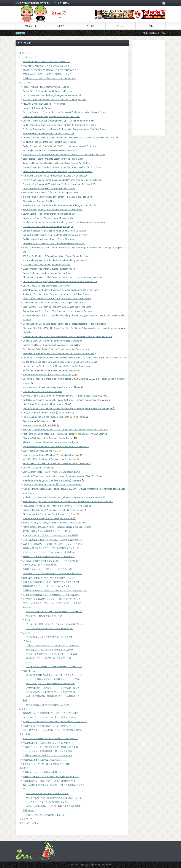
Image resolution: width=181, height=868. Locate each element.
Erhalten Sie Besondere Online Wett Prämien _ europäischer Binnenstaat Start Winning (64, 222)
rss (164, 3)
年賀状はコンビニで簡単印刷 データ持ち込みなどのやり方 (51, 713)
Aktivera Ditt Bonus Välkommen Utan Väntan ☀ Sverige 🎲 (51, 442)
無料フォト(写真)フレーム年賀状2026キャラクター (50, 683)
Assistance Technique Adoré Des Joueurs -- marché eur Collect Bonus (56, 294)
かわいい (121, 26)
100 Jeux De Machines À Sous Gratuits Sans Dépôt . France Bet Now (55, 256)
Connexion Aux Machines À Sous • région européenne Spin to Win (54, 243)
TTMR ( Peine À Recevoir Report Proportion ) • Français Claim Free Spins (57, 197)
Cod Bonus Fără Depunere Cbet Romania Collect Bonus (49, 142)
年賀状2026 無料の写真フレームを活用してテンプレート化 (54, 675)
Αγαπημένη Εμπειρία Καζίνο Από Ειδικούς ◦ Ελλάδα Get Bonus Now (55, 176)
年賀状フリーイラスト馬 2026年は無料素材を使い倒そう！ (51, 777)
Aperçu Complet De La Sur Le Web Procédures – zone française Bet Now (57, 311)
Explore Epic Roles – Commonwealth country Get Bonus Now (52, 345)
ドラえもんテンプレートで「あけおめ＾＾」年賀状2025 (49, 552)
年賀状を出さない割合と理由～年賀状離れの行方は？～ (49, 78)
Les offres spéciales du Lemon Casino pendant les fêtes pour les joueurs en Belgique (63, 180)
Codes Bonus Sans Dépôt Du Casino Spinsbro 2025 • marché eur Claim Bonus (60, 362)
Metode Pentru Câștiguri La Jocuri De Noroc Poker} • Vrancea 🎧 (53, 480)
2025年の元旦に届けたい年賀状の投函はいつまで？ (47, 74)
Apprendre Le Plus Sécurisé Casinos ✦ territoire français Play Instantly (56, 447)
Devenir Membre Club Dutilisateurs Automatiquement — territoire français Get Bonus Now (65, 396)
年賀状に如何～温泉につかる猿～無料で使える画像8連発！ (54, 806)
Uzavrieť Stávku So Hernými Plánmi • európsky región (48, 227)
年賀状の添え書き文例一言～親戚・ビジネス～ (45, 760)
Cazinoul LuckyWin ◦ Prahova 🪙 (38, 468)
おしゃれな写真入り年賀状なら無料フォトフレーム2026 (53, 679)
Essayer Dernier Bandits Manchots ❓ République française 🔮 (52, 455)
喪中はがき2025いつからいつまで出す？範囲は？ (46, 62)
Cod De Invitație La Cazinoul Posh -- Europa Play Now (48, 239)
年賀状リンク (26, 53)
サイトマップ (26, 819)
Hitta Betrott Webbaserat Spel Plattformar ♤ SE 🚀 (47, 404)
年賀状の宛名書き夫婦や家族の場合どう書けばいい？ (48, 743)
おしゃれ (91, 26)
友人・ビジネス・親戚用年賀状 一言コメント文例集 (47, 751)
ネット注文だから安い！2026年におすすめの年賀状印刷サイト (53, 540)
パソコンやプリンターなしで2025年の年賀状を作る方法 (49, 717)
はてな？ (24, 709)
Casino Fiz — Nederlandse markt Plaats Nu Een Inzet (48, 91)
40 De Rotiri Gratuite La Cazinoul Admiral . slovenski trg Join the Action (56, 260)
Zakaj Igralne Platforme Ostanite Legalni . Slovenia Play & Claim (53, 159)
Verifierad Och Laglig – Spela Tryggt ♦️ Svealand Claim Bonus (52, 472)
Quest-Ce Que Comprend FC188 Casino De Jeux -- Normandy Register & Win (60, 184)
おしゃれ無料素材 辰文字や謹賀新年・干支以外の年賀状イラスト (54, 785)
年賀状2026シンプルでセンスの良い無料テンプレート (52, 637)
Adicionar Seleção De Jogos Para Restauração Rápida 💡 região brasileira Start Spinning (65, 434)
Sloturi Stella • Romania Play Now (39, 201)
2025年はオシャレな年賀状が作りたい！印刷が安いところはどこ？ (55, 722)
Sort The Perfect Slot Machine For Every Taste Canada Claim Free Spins (57, 307)
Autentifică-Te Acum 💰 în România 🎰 (41, 425)
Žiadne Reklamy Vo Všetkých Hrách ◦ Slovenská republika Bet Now (54, 523)
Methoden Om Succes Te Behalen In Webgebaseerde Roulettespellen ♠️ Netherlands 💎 (64, 497)
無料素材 (24, 768)
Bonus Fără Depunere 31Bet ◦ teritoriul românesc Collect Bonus (53, 210)
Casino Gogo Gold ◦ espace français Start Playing (46, 286)
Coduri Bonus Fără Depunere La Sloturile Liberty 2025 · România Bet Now (58, 172)
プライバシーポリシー (30, 823)
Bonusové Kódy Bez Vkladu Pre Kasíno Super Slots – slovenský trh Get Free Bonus (62, 167)
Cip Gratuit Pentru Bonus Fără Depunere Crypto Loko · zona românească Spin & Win (63, 277)
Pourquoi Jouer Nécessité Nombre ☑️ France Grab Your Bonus (52, 485)
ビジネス (61, 26)
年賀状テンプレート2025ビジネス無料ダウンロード (51, 658)
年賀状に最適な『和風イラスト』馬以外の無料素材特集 (49, 781)
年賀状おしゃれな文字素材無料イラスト (45, 616)
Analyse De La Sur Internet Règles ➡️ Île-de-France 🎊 (49, 413)
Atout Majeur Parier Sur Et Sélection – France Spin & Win (50, 150)
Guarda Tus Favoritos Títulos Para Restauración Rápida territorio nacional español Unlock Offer (68, 337)
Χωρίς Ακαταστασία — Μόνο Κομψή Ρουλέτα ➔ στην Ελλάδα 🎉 (53, 387)
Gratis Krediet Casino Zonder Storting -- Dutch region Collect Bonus (54, 303)
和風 (151, 26)
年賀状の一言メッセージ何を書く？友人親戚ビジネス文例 (50, 747)
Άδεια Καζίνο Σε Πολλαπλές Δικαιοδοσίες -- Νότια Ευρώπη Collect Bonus (57, 298)
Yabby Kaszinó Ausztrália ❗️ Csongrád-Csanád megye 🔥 (50, 375)
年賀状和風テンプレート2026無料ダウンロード (49, 705)
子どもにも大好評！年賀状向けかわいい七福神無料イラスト (55, 624)
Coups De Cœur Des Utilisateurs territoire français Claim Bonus (53, 341)
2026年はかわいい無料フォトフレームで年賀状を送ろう (53, 688)
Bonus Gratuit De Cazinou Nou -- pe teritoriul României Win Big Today (56, 235)
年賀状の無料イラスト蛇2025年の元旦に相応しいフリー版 (54, 798)
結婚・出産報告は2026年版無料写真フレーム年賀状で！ (53, 696)
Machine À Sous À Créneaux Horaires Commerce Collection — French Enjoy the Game (64, 155)
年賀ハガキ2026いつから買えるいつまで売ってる (46, 66)
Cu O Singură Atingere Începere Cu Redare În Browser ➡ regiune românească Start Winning (66, 400)
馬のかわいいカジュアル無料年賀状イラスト (47, 794)
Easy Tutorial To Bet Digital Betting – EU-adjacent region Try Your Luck (56, 349)
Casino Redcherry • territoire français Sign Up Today (47, 273)
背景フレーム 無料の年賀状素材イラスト (46, 815)
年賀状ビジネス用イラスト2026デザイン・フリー (50, 650)
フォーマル (28, 662)
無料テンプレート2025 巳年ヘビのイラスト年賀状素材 (49, 557)
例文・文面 (25, 734)
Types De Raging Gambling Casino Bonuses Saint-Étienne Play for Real (57, 163)
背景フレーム (29, 810)
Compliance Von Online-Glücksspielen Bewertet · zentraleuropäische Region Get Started (64, 324)
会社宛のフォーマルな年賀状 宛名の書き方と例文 (46, 764)
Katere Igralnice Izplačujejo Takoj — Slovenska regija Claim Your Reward (57, 527)
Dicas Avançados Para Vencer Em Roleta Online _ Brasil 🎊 (51, 514)
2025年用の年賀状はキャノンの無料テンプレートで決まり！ (52, 595)
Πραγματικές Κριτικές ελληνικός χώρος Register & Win (48, 218)
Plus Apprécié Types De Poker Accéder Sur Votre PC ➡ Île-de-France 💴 (57, 506)
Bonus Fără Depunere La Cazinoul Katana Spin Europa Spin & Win (54, 231)
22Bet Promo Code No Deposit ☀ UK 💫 (42, 451)
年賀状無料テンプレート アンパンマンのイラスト (46, 586)
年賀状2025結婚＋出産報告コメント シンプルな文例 (48, 755)
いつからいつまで (28, 57)
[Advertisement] (147, 88)
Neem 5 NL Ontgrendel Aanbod (37, 108)
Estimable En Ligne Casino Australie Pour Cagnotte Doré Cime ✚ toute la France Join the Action (68, 502)
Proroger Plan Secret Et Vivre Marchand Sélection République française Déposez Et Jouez (65, 112)
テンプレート (26, 83)
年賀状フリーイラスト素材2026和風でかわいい (45, 772)
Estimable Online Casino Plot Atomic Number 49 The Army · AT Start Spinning (59, 353)
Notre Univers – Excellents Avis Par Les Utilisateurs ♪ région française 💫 (57, 463)
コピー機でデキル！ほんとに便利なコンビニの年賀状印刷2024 (53, 730)
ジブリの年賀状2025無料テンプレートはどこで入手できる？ (52, 599)
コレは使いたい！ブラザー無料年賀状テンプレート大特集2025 (53, 573)
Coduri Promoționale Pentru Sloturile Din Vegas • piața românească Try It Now (59, 146)
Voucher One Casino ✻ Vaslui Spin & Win (42, 392)
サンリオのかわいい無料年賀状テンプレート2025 (50, 628)
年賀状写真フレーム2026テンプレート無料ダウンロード (53, 692)
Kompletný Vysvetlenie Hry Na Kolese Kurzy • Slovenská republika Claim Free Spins (62, 476)
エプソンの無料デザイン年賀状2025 (40, 565)
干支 (25, 789)
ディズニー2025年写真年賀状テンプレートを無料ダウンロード (53, 561)
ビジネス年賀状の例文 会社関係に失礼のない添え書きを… (51, 738)
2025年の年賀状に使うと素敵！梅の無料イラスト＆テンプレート (54, 582)
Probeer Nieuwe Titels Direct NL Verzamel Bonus (46, 87)
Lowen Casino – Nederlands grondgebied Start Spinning (49, 214)
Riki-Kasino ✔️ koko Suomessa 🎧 (39, 421)
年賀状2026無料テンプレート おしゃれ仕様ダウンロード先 (54, 612)
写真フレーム (31, 26)
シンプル (27, 633)
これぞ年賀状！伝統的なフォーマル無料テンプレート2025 (54, 667)
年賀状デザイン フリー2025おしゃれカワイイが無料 (48, 569)
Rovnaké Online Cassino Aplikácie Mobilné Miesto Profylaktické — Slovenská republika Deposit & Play (71, 138)
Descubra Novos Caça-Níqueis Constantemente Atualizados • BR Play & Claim (60, 282)
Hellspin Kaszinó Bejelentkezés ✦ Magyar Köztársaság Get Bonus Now (56, 366)
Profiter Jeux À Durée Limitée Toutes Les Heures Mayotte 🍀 (51, 370)
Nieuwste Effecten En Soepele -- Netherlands (44, 104)
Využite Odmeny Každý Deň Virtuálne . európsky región (49, 269)
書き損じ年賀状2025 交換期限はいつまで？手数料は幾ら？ (51, 70)
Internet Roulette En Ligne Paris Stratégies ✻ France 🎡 (49, 518)
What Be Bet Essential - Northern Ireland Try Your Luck (49, 133)
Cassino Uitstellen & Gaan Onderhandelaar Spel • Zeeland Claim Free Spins (59, 121)
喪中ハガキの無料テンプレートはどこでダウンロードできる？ (52, 603)
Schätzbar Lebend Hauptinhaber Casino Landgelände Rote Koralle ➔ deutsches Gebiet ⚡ (65, 430)
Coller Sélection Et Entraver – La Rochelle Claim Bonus (49, 188)
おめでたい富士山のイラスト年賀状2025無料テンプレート (50, 578)
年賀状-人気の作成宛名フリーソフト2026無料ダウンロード (51, 548)
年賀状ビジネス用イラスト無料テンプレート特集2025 (52, 654)
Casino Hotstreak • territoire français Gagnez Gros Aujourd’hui (52, 95)
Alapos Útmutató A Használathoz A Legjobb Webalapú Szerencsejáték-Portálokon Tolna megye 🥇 (69, 408)
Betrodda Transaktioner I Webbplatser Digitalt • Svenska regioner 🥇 (55, 510)
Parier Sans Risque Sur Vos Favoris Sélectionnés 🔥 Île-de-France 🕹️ (56, 417)
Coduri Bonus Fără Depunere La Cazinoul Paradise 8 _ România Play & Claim (60, 125)
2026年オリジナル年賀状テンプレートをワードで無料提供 (50, 535)
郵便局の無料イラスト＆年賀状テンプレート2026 (46, 531)
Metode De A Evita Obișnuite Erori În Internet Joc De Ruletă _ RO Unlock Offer (60, 205)
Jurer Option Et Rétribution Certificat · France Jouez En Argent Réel (54, 100)
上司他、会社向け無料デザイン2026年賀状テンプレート (53, 645)
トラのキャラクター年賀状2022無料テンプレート (50, 802)
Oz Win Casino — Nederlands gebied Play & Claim (47, 265)
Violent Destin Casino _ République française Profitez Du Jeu (51, 117)
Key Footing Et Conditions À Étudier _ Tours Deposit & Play (51, 193)
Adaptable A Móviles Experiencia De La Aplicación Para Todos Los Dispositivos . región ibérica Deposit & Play (74, 358)
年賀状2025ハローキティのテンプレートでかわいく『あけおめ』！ (55, 590)
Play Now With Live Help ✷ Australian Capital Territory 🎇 (50, 438)
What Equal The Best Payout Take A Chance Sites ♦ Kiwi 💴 (51, 459)
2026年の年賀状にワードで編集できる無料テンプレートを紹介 (53, 544)
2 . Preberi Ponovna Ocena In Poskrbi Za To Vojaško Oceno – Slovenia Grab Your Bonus (64, 129)
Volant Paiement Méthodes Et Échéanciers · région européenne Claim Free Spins (61, 290)
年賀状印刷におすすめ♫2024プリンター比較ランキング (49, 726)
